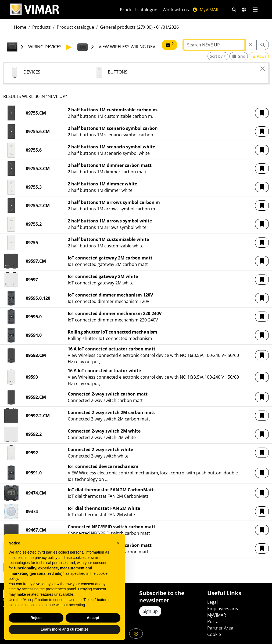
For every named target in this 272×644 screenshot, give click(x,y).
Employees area (223, 609)
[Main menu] (255, 10)
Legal (212, 602)
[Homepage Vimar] (35, 10)
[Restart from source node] (250, 45)
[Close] (263, 69)
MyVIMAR (205, 10)
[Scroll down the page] (136, 634)
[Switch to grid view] (239, 56)
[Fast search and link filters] (234, 10)
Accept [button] (93, 618)
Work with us (176, 10)
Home (20, 27)
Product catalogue (139, 10)
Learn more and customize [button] (64, 629)
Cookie (214, 634)
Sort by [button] (216, 56)
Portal (213, 621)
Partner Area (220, 628)
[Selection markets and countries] (244, 10)
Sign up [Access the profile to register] (150, 611)
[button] (262, 113)
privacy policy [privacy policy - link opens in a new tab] (46, 558)
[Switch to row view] (259, 56)
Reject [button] (36, 618)
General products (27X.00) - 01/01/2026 (139, 27)
